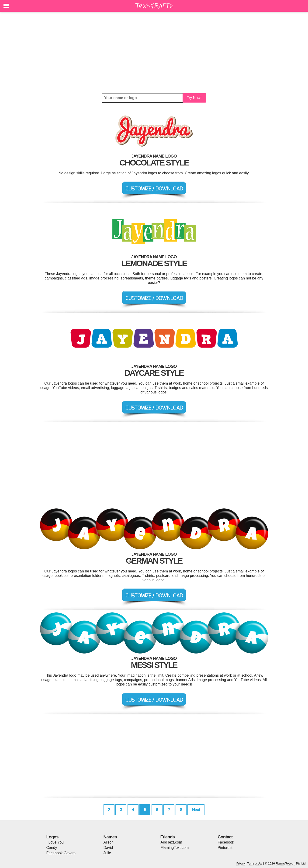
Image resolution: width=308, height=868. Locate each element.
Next (196, 810)
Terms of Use (255, 863)
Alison (109, 842)
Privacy (241, 863)
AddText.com (171, 842)
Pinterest (225, 848)
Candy (52, 848)
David (108, 848)
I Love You (55, 842)
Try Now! (194, 98)
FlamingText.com (175, 848)
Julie (107, 853)
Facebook (226, 842)
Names (110, 837)
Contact (225, 837)
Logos (52, 837)
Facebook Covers (61, 853)
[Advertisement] (154, 52)
